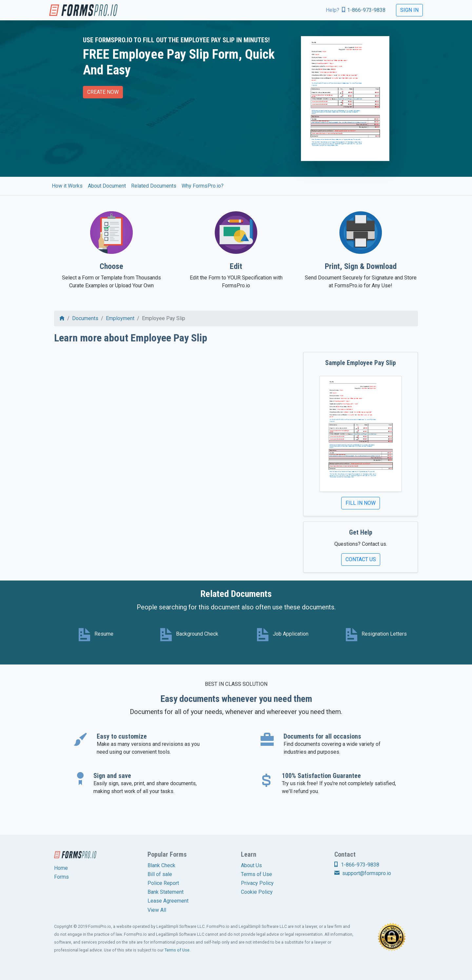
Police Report (163, 883)
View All (157, 910)
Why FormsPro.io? (203, 186)
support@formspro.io (363, 873)
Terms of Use (256, 874)
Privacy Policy (257, 883)
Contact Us (361, 559)
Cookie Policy (257, 892)
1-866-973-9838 (366, 10)
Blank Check (161, 865)
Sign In (409, 10)
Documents (85, 318)
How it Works (67, 186)
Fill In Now (361, 503)
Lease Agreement (168, 901)
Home (61, 868)
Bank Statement (166, 892)
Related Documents (154, 186)
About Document (107, 186)
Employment (120, 318)
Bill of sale (160, 874)
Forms (61, 877)
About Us (251, 865)
